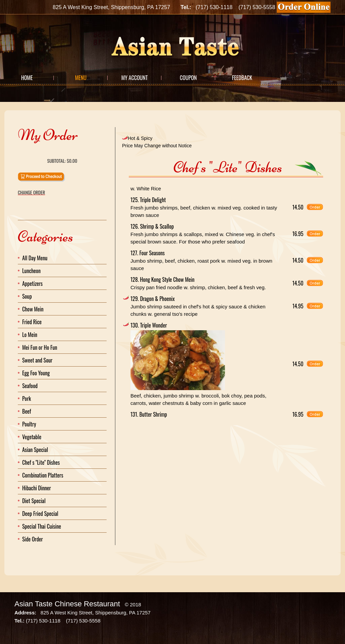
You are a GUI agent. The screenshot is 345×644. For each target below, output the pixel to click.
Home (27, 78)
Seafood (30, 386)
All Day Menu (35, 258)
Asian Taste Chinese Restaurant (67, 604)
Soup (27, 296)
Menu (81, 78)
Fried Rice (32, 322)
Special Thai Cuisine (42, 526)
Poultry (29, 424)
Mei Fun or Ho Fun (40, 347)
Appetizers (32, 283)
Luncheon (31, 271)
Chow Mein (33, 309)
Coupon (188, 78)
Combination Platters (43, 475)
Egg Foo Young (36, 373)
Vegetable (32, 437)
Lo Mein (30, 335)
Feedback (242, 78)
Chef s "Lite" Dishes (41, 462)
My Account (135, 78)
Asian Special (35, 450)
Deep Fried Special (40, 514)
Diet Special (34, 501)
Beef (27, 411)
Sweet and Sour (37, 360)
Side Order (32, 539)
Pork (27, 399)
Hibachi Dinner (36, 488)
